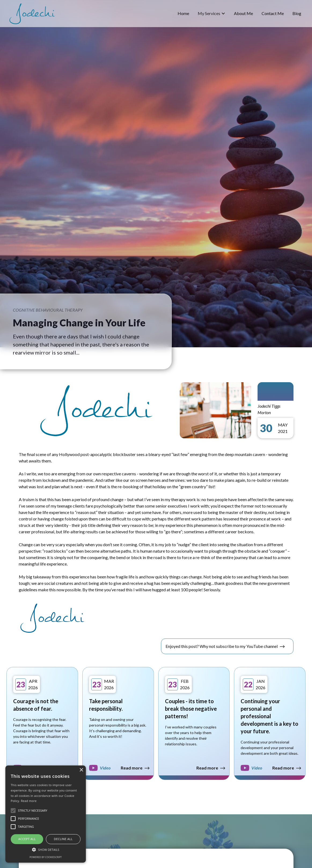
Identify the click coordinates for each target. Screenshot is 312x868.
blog (297, 13)
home (183, 13)
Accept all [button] (27, 839)
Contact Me (273, 13)
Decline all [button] (63, 839)
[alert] (46, 814)
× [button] (81, 770)
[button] (212, 13)
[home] (32, 14)
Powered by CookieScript (46, 857)
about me (243, 13)
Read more (29, 801)
